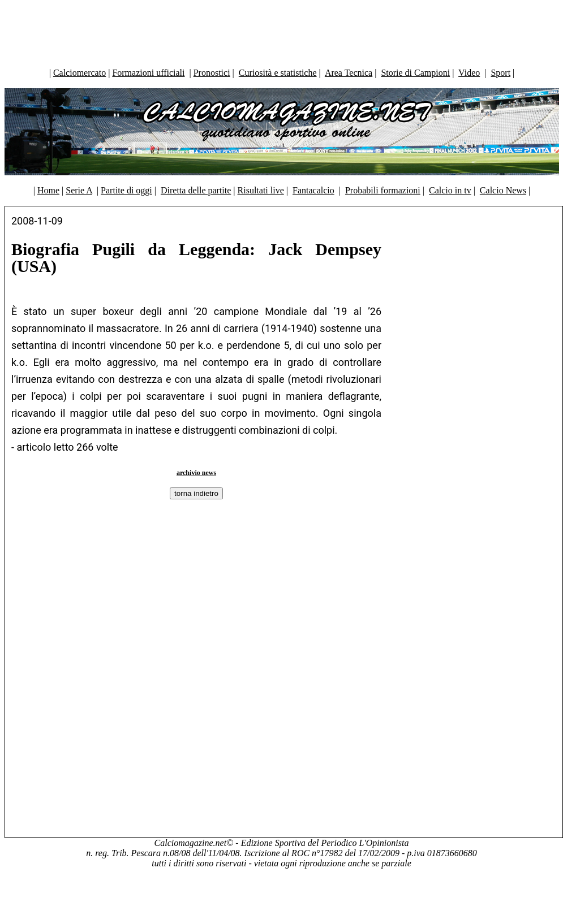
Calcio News (503, 190)
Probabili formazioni (383, 190)
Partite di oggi (126, 190)
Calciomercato (79, 73)
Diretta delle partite (196, 190)
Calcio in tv (450, 190)
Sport (500, 73)
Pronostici (212, 73)
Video (469, 73)
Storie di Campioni (415, 73)
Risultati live (261, 190)
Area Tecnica (349, 73)
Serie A (79, 190)
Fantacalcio (313, 190)
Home (48, 190)
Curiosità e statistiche (278, 73)
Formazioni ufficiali (148, 73)
